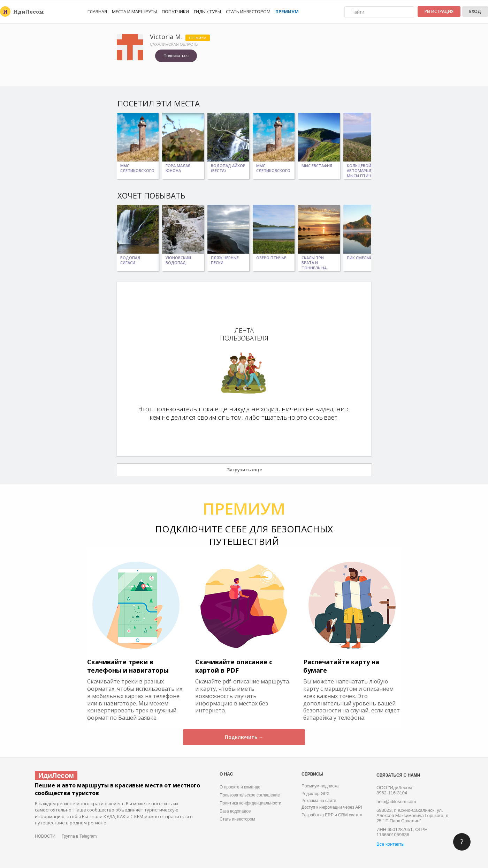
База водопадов (235, 811)
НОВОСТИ (45, 836)
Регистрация (439, 11)
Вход (475, 11)
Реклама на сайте (319, 801)
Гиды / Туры (207, 12)
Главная (97, 12)
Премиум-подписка (320, 786)
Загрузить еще (245, 470)
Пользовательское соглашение (250, 795)
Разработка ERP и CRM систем (332, 815)
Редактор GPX (315, 794)
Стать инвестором (248, 12)
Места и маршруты (134, 12)
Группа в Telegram (79, 836)
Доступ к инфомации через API (332, 807)
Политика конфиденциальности (250, 803)
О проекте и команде (240, 787)
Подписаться (176, 56)
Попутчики (175, 12)
